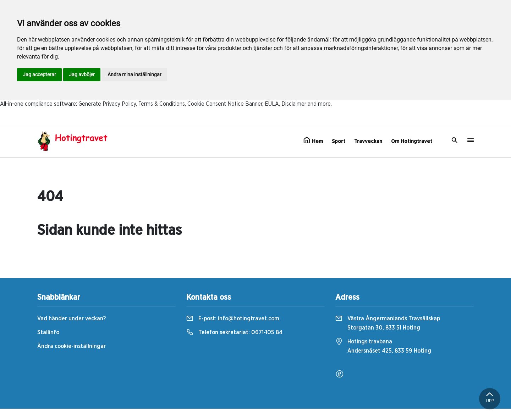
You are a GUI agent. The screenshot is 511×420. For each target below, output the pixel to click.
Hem (313, 140)
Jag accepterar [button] (39, 74)
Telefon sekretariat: (234, 332)
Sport (339, 141)
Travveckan (368, 141)
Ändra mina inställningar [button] (134, 74)
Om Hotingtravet (412, 141)
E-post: (233, 319)
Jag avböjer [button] (82, 74)
